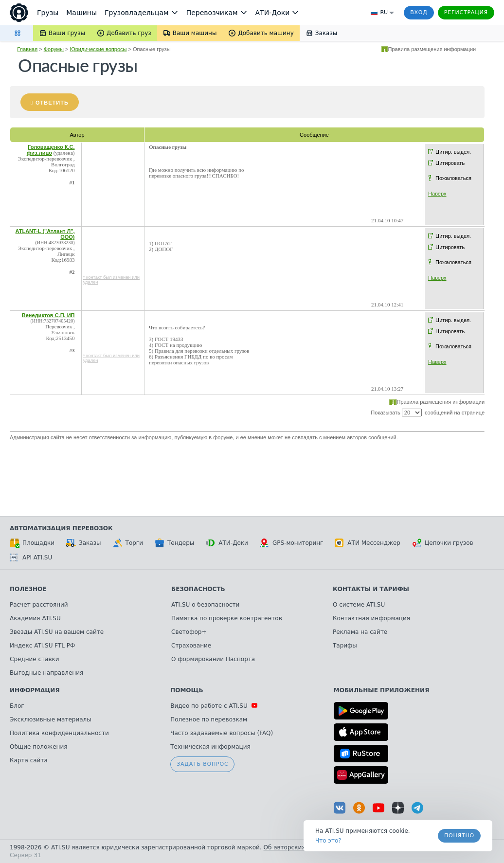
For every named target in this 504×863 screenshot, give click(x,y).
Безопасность (198, 589)
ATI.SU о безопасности (205, 605)
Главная (27, 49)
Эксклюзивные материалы (51, 719)
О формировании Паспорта (213, 659)
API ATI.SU (31, 557)
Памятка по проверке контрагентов (227, 618)
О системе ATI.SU (359, 605)
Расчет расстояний (39, 605)
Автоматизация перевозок (61, 528)
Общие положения (38, 747)
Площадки (32, 543)
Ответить (52, 103)
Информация (35, 690)
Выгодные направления (46, 673)
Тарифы (345, 646)
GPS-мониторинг (291, 543)
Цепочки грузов (443, 543)
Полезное (28, 589)
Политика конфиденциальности (59, 733)
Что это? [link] (328, 841)
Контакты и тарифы (371, 589)
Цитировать (450, 163)
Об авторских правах (296, 847)
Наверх (437, 194)
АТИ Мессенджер (368, 543)
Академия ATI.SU (35, 618)
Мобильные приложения (382, 690)
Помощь (187, 690)
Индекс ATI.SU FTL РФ (42, 646)
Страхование (191, 646)
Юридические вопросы (99, 49)
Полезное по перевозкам (209, 719)
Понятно (459, 836)
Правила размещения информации (432, 49)
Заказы (84, 543)
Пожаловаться (453, 178)
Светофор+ (189, 632)
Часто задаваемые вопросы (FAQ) (222, 733)
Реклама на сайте (360, 632)
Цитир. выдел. (453, 152)
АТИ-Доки (227, 543)
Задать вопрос (202, 764)
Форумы (54, 49)
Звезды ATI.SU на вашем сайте (57, 632)
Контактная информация (371, 618)
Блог (17, 706)
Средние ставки (35, 659)
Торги (128, 543)
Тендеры (174, 543)
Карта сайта (29, 760)
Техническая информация (210, 747)
